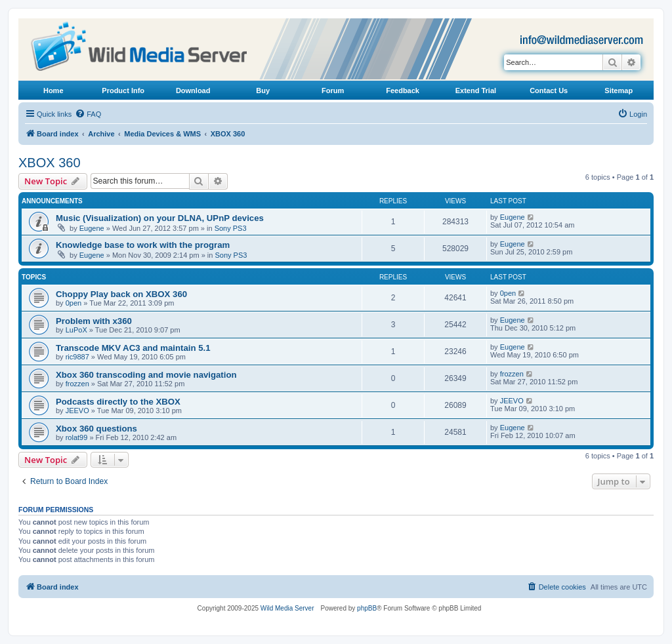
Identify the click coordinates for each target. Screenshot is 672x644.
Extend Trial (476, 91)
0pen (73, 303)
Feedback (403, 91)
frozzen (77, 384)
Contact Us (549, 91)
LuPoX (76, 330)
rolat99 (77, 437)
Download (193, 91)
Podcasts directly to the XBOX (118, 402)
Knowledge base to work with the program (143, 245)
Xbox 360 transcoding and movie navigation (146, 375)
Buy (263, 91)
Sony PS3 (231, 228)
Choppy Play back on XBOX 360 (121, 294)
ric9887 (77, 357)
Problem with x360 (94, 321)
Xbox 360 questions (96, 429)
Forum (333, 91)
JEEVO (77, 411)
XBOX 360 (50, 163)
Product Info (123, 91)
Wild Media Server (287, 608)
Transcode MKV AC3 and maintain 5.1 (133, 348)
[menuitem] (88, 114)
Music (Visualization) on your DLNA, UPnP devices (160, 218)
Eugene (92, 228)
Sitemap (619, 91)
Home (53, 91)
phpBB (367, 608)
